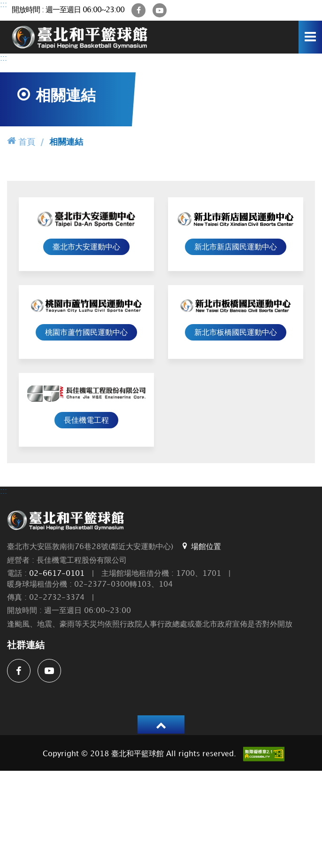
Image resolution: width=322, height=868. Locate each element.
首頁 (21, 141)
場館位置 (201, 546)
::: (4, 5)
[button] (161, 725)
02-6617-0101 (57, 574)
